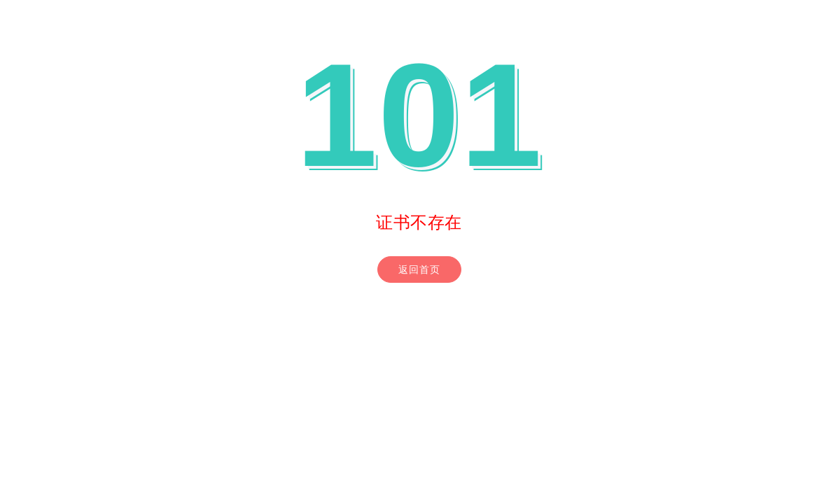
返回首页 (419, 269)
